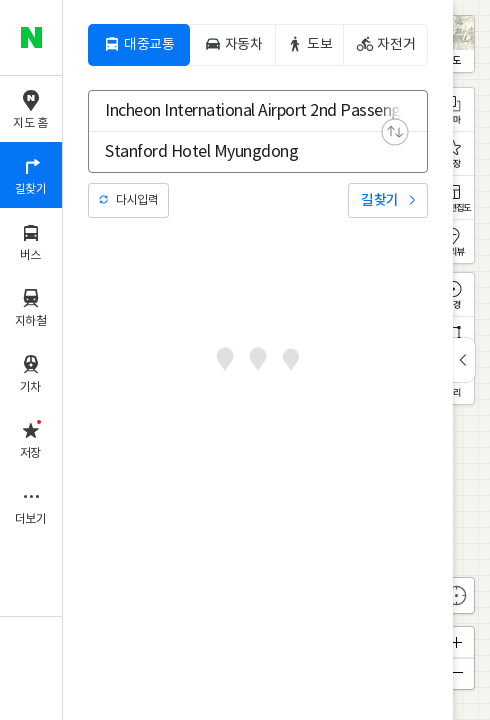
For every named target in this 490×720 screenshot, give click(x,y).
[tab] (139, 45)
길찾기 (380, 200)
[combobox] (245, 111)
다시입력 (137, 200)
